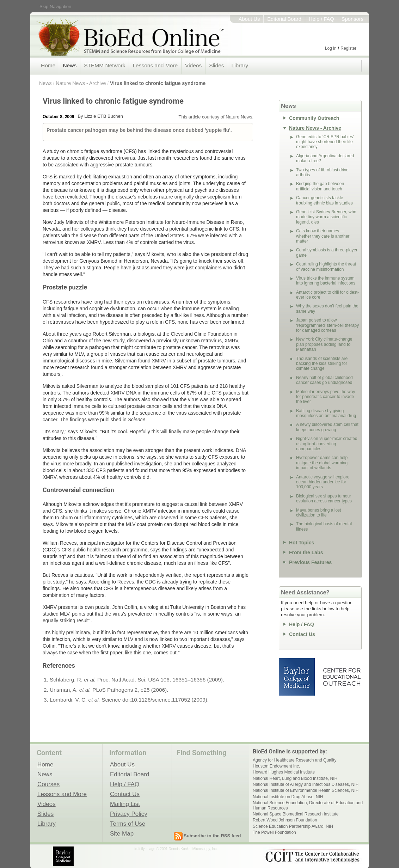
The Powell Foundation (274, 832)
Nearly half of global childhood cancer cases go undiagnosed (324, 380)
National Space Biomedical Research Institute (296, 814)
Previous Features (310, 562)
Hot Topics (302, 543)
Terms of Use (128, 824)
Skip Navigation (55, 7)
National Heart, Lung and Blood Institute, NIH (295, 778)
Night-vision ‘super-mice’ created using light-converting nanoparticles (327, 444)
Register (348, 48)
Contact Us (302, 634)
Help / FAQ (321, 19)
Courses (48, 784)
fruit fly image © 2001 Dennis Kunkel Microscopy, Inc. (176, 849)
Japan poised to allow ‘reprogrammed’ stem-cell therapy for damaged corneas (327, 325)
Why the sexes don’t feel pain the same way (327, 308)
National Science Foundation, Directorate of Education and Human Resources (308, 805)
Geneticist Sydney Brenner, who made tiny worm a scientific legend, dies (326, 217)
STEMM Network (105, 65)
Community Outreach (314, 118)
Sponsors (352, 19)
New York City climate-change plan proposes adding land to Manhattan (324, 344)
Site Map (122, 833)
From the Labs (306, 552)
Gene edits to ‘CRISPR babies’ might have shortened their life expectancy (325, 142)
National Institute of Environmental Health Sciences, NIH (306, 790)
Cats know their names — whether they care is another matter (323, 236)
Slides (216, 65)
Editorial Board (284, 19)
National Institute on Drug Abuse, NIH (288, 797)
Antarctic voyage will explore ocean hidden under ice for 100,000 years (323, 482)
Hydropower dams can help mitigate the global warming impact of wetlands (322, 463)
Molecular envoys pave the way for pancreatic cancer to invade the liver (326, 397)
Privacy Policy (129, 814)
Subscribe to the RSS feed (212, 836)
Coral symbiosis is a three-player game (327, 252)
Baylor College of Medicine (297, 677)
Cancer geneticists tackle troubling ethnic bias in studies (324, 200)
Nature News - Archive (81, 83)
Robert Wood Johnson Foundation (285, 820)
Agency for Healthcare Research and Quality (294, 760)
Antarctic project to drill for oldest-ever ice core (327, 295)
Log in (331, 48)
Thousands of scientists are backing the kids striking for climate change (322, 364)
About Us (249, 19)
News (70, 65)
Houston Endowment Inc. (276, 766)
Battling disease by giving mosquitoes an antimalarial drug (326, 413)
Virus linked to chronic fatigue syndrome (158, 83)
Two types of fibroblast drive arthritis (322, 172)
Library (240, 65)
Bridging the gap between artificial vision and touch (320, 186)
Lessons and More (155, 65)
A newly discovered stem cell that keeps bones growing (327, 427)
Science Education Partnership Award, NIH (293, 826)
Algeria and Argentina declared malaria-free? (325, 158)
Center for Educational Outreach (341, 677)
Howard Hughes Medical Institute (284, 772)
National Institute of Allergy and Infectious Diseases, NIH (306, 784)
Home (48, 65)
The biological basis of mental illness (324, 526)
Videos (193, 65)
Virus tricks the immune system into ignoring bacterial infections (326, 281)
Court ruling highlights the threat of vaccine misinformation (326, 267)
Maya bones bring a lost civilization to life (318, 513)
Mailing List (125, 804)
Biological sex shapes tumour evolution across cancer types (324, 499)
